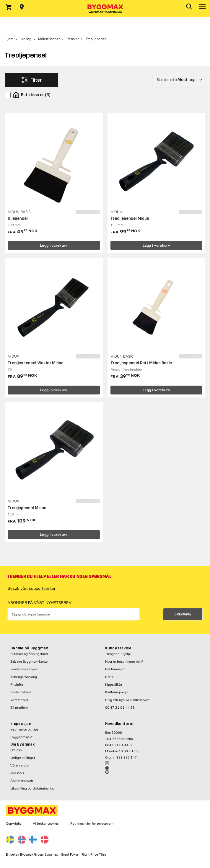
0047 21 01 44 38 (119, 745)
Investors (17, 773)
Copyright (13, 823)
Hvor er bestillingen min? (124, 661)
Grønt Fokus (70, 855)
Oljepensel (18, 218)
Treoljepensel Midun (130, 218)
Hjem (9, 39)
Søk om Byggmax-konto (29, 661)
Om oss (16, 750)
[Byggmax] (105, 9)
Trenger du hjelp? (118, 654)
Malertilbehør (49, 39)
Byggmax (51, 855)
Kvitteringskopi (117, 692)
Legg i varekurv (54, 245)
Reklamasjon (115, 669)
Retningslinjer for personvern (92, 823)
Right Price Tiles (94, 855)
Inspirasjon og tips (24, 729)
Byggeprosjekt (21, 737)
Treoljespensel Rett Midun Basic (141, 363)
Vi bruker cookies (46, 823)
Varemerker (19, 700)
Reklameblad (21, 692)
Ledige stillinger (23, 758)
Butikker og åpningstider (29, 654)
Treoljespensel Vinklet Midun (36, 363)
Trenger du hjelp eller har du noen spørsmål (59, 577)
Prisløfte (17, 684)
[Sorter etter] (179, 80)
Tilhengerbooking (24, 677)
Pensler (73, 39)
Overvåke (183, 614)
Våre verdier (20, 765)
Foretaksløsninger (24, 669)
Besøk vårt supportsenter (31, 588)
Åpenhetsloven (22, 781)
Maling (26, 39)
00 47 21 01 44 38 (120, 707)
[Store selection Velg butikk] (22, 7)
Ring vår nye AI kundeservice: (128, 700)
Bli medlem (19, 707)
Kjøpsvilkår (114, 684)
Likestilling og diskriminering (32, 788)
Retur (109, 677)
